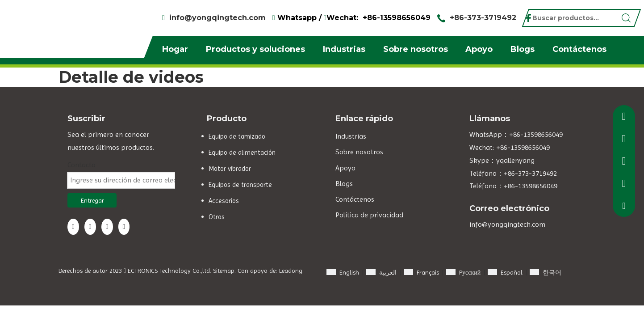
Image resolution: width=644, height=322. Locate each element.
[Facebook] (73, 227)
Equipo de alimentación (242, 153)
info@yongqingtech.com (217, 18)
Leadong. (291, 271)
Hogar (175, 49)
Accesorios (224, 201)
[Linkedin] (90, 227)
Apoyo (479, 49)
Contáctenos (579, 49)
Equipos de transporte (240, 185)
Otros (217, 217)
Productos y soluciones (255, 49)
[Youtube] (124, 227)
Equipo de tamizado (237, 136)
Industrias (344, 49)
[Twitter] (107, 227)
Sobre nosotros (416, 49)
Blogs (523, 49)
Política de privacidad (369, 215)
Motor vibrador (230, 169)
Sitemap (224, 271)
